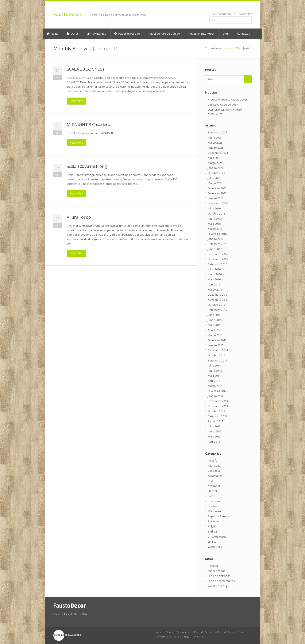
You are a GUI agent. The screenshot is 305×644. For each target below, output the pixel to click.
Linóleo (212, 506)
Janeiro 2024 (216, 168)
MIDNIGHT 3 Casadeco (88, 124)
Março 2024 (215, 163)
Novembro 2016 (218, 259)
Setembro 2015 (217, 310)
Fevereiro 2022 (217, 193)
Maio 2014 (214, 376)
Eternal (212, 491)
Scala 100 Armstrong (87, 166)
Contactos (244, 34)
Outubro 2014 (216, 355)
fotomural (214, 501)
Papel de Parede (127, 34)
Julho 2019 (214, 208)
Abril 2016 (214, 284)
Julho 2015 (214, 315)
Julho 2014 (214, 365)
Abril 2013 (214, 442)
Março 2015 (215, 335)
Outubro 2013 (216, 411)
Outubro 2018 (216, 213)
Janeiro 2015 (216, 345)
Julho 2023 (214, 178)
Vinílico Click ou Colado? (223, 105)
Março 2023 (215, 183)
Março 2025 (215, 143)
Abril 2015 (214, 330)
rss (244, 8)
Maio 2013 (214, 436)
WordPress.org (217, 586)
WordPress (215, 547)
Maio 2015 (214, 325)
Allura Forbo (79, 217)
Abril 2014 (214, 381)
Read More (76, 101)
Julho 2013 (214, 426)
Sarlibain (213, 531)
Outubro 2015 (216, 305)
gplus (249, 8)
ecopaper (214, 486)
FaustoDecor (67, 14)
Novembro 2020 (218, 203)
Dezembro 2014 (218, 350)
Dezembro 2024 (218, 153)
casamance (215, 476)
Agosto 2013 (215, 421)
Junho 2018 (215, 219)
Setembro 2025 (217, 132)
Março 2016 (215, 289)
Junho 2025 (215, 137)
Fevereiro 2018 (217, 234)
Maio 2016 (214, 279)
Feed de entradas (219, 576)
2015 (237, 48)
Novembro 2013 (218, 406)
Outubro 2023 (216, 173)
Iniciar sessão (217, 571)
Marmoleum (215, 511)
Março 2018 (215, 229)
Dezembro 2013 (218, 401)
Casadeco (214, 471)
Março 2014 (215, 386)
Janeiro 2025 (216, 148)
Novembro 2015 (218, 300)
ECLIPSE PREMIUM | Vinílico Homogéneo (225, 111)
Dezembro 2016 (218, 254)
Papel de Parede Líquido (164, 34)
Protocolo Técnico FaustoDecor (227, 99)
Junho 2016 (215, 274)
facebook (222, 8)
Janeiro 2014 (216, 396)
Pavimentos (96, 34)
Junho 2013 (215, 431)
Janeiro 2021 (216, 198)
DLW (211, 481)
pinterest (238, 8)
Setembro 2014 (217, 360)
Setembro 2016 (217, 264)
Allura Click (215, 466)
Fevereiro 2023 (217, 188)
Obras (73, 34)
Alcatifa (213, 461)
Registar (213, 566)
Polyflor (213, 526)
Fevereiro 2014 (217, 391)
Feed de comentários (221, 581)
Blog (226, 34)
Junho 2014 (215, 371)
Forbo (211, 496)
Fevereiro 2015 (217, 340)
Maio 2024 (214, 158)
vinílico (212, 542)
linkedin (227, 8)
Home (53, 34)
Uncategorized (217, 537)
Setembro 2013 (217, 416)
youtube (233, 8)
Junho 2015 (215, 320)
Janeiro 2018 (216, 239)
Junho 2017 (215, 249)
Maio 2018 (214, 224)
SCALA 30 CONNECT (86, 69)
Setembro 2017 (217, 244)
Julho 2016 (214, 269)
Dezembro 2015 (218, 295)
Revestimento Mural (201, 34)
